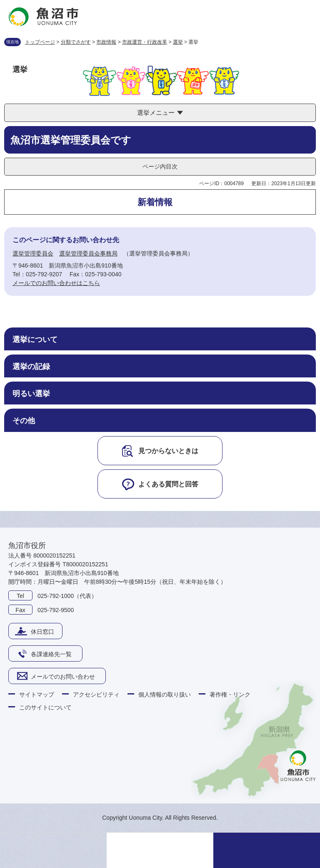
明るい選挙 (31, 394)
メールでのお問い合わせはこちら (56, 283)
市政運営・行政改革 (145, 42)
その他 (24, 421)
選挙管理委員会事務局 (88, 253)
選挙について (35, 340)
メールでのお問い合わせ (63, 677)
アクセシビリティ (96, 694)
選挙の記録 (31, 367)
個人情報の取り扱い (165, 694)
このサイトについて (45, 707)
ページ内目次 (160, 166)
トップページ (40, 42)
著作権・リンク (230, 694)
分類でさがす (76, 42)
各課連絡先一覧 (51, 654)
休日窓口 (42, 632)
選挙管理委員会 (33, 253)
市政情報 (106, 42)
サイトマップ (37, 694)
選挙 (178, 42)
